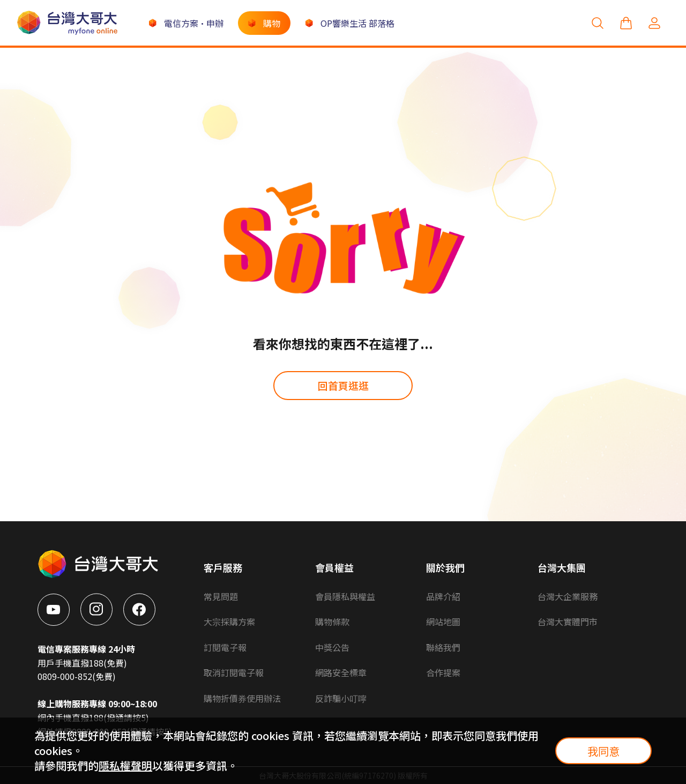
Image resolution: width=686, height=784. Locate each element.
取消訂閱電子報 (234, 672)
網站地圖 (443, 622)
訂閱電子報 (225, 647)
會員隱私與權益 (345, 596)
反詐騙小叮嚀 (341, 698)
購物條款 (332, 622)
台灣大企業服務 (568, 596)
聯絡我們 (443, 647)
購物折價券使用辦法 (242, 698)
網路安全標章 (341, 672)
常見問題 (221, 596)
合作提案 (443, 672)
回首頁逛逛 (343, 385)
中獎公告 (332, 647)
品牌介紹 (443, 596)
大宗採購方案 (229, 622)
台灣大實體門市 (568, 622)
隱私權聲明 (125, 765)
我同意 (603, 751)
